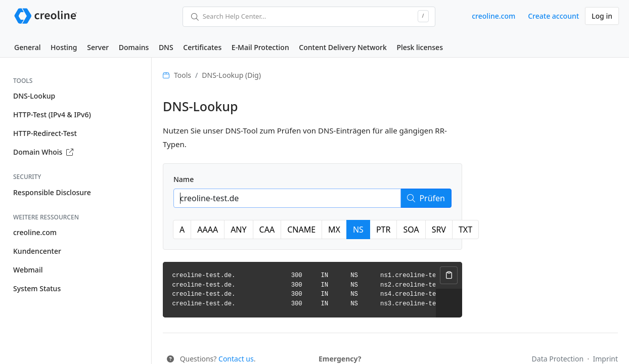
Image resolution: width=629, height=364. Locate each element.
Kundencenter (37, 251)
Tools (183, 75)
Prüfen (426, 198)
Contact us (236, 359)
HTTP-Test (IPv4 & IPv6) (52, 115)
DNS (166, 47)
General (27, 47)
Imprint (605, 359)
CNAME (301, 230)
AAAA (208, 230)
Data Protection (559, 359)
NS (358, 230)
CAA (267, 230)
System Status (37, 288)
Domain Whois (43, 152)
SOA (411, 230)
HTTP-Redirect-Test (45, 133)
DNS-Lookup (34, 96)
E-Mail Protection (260, 47)
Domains (134, 47)
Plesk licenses (420, 47)
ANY (238, 230)
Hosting (64, 47)
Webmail (28, 270)
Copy (448, 275)
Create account (553, 16)
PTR (384, 230)
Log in (602, 16)
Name (184, 179)
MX (334, 230)
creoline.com (493, 16)
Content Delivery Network (343, 47)
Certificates (202, 47)
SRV (439, 230)
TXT (465, 230)
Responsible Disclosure (52, 192)
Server (98, 47)
